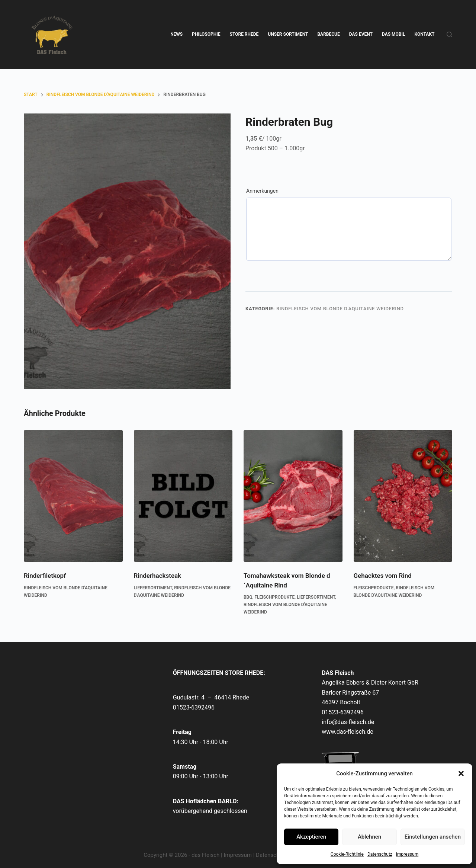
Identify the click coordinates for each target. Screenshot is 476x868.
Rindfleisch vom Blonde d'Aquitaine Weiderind (340, 309)
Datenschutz (380, 854)
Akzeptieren (311, 837)
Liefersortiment (153, 588)
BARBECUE (328, 34)
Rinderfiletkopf (45, 576)
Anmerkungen (262, 191)
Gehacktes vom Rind (383, 576)
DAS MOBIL (394, 34)
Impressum (407, 854)
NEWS (176, 34)
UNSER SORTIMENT (288, 34)
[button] (461, 773)
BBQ (248, 597)
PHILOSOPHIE (206, 34)
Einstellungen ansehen (433, 837)
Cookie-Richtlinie (347, 854)
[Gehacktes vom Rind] (403, 496)
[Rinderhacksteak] (183, 496)
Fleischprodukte (274, 597)
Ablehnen (369, 837)
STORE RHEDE (244, 34)
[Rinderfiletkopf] (73, 496)
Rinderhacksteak (158, 576)
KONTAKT (425, 34)
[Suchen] (449, 34)
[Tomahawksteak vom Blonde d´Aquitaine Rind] (293, 496)
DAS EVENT (361, 34)
